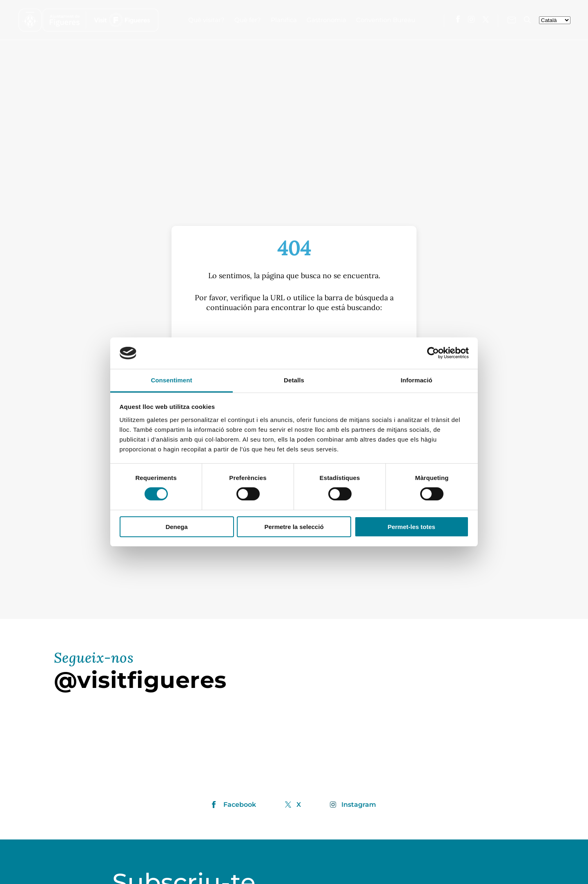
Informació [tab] (416, 380)
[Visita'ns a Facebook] (458, 19)
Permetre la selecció (294, 527)
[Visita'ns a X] (486, 19)
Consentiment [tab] (171, 380)
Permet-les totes (411, 527)
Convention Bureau (386, 20)
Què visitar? (206, 20)
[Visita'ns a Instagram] (471, 19)
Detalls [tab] (294, 380)
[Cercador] (527, 20)
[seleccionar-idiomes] (555, 20)
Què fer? (248, 20)
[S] (294, 334)
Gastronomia (326, 20)
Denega (176, 527)
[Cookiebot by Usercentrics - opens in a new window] (433, 353)
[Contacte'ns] (512, 20)
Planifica (284, 20)
